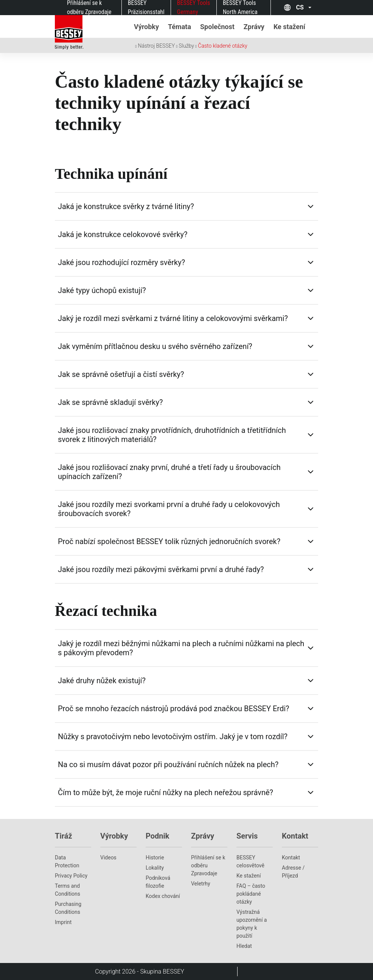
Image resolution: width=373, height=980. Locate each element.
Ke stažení (249, 876)
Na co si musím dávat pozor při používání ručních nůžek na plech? (168, 764)
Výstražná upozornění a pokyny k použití (252, 924)
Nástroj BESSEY (157, 46)
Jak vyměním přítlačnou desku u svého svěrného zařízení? (155, 346)
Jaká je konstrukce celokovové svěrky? (123, 234)
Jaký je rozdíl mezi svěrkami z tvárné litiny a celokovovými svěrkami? (173, 318)
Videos (108, 857)
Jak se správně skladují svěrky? (110, 402)
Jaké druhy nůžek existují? (102, 681)
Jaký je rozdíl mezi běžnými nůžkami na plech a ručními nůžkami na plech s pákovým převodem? (181, 648)
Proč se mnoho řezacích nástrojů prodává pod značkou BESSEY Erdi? (174, 709)
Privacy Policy (71, 876)
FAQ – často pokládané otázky (251, 894)
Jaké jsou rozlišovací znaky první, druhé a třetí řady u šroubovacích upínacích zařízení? (169, 472)
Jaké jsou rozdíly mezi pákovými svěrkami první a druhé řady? (161, 569)
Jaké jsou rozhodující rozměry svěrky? (121, 262)
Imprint (63, 922)
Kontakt (291, 857)
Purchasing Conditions (68, 908)
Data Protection (67, 861)
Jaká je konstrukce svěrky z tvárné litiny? (126, 206)
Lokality (155, 868)
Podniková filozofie (158, 882)
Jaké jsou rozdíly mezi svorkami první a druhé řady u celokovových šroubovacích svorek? (169, 509)
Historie (155, 857)
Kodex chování (163, 896)
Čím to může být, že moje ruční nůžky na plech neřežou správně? (166, 792)
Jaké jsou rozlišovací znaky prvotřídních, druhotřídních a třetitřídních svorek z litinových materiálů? (172, 435)
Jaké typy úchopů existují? (102, 290)
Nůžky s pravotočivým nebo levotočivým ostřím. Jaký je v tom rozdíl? (173, 737)
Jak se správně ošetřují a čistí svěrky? (121, 374)
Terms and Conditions (68, 890)
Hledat (244, 946)
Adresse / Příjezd (293, 872)
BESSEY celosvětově (250, 861)
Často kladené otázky (222, 46)
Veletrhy (201, 884)
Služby (186, 46)
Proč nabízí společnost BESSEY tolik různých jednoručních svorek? (169, 541)
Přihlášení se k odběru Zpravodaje (208, 865)
